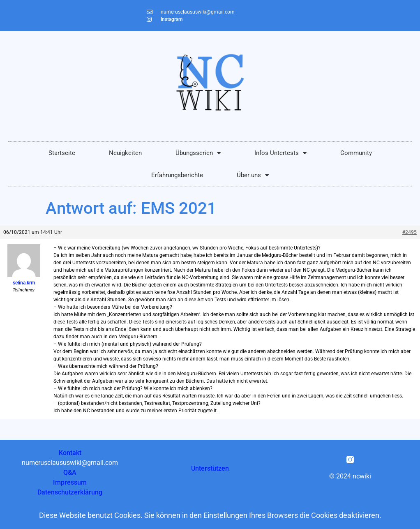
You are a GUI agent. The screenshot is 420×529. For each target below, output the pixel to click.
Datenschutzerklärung (70, 492)
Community (356, 153)
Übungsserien (198, 153)
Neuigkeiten (125, 153)
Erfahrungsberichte (177, 175)
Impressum (70, 482)
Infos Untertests (280, 153)
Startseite (62, 153)
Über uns (253, 175)
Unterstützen (210, 468)
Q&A (70, 472)
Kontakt (70, 453)
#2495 (410, 232)
